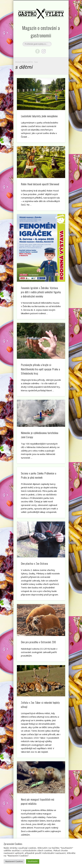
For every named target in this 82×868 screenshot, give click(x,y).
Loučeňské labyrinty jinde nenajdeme (39, 116)
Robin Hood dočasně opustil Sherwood (40, 184)
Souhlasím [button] (33, 861)
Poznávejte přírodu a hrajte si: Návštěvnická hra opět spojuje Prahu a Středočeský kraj (40, 369)
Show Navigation (58, 26)
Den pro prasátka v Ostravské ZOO (38, 642)
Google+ (44, 51)
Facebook (38, 51)
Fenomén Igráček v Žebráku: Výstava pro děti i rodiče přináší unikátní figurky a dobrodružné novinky (41, 292)
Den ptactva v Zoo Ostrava (34, 564)
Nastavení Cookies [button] (14, 861)
